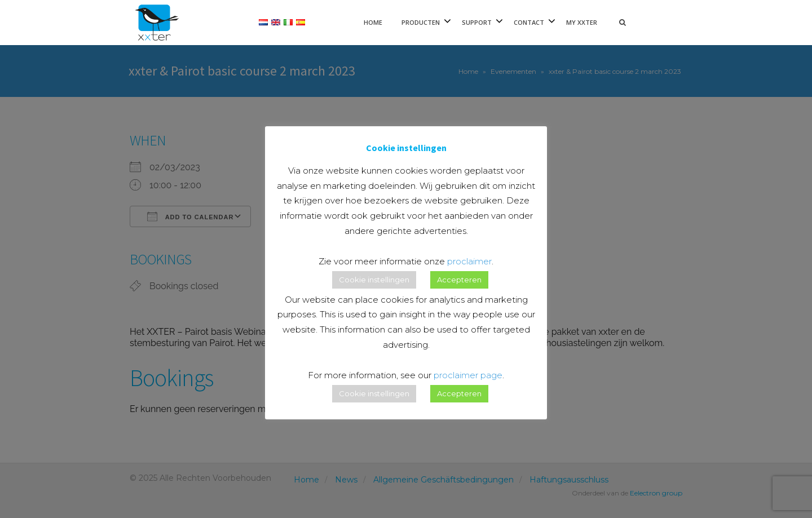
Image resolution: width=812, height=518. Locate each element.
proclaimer (469, 261)
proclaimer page (468, 375)
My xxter (582, 22)
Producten (421, 22)
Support (477, 22)
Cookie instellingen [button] (374, 280)
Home (373, 22)
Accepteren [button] (459, 280)
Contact (529, 22)
